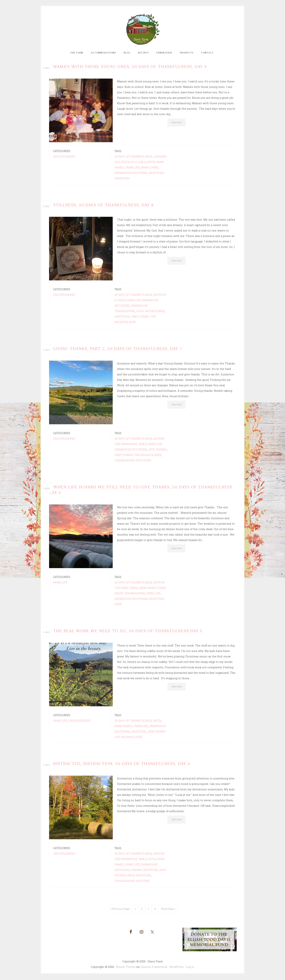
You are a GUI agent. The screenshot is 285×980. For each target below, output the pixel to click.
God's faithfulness (150, 313)
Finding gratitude (144, 871)
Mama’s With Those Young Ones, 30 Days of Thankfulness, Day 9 (130, 69)
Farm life (132, 170)
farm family (148, 589)
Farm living (149, 170)
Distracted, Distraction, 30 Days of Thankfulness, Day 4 (121, 765)
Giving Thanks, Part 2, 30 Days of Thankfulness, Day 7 (117, 351)
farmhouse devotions (131, 175)
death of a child (133, 164)
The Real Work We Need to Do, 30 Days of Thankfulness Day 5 (127, 632)
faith (151, 164)
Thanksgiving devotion (132, 881)
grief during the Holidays (134, 457)
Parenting (122, 181)
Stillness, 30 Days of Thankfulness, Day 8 (103, 207)
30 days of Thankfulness (133, 159)
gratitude (156, 175)
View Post (176, 125)
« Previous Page (120, 910)
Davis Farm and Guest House (142, 31)
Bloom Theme (126, 967)
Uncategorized (64, 159)
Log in (190, 967)
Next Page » (168, 910)
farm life (60, 584)
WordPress (176, 967)
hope (132, 324)
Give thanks (157, 451)
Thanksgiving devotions (133, 462)
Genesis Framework (154, 967)
